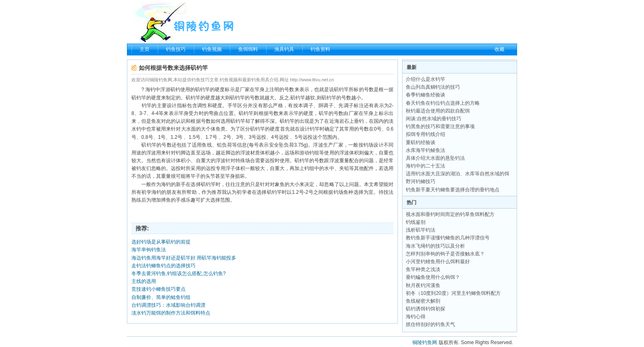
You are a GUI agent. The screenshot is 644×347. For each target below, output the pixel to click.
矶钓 (175, 90)
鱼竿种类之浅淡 (423, 269)
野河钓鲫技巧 (421, 182)
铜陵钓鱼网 (425, 342)
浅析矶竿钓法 (421, 230)
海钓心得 (416, 317)
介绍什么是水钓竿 (425, 79)
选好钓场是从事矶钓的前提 (161, 242)
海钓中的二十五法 (425, 166)
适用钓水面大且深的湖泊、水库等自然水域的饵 (458, 174)
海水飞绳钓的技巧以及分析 (435, 246)
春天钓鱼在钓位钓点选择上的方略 (443, 103)
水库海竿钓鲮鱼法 (425, 150)
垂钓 (359, 121)
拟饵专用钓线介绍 (425, 134)
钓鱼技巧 (176, 49)
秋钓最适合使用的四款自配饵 (438, 111)
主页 (145, 49)
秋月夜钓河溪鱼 (423, 285)
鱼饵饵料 (248, 49)
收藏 (499, 49)
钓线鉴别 (416, 222)
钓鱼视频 (212, 49)
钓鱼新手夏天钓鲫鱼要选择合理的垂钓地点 (453, 190)
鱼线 (207, 145)
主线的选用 (144, 281)
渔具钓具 (284, 49)
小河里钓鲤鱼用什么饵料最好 (438, 262)
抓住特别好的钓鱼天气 (430, 324)
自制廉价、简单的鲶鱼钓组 (161, 297)
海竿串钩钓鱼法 (149, 250)
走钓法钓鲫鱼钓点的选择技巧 (163, 266)
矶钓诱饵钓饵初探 (425, 309)
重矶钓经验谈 (421, 142)
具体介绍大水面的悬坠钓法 (435, 158)
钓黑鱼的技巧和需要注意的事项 (440, 126)
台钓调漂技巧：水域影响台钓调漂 (168, 305)
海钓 (150, 90)
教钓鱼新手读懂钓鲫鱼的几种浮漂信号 (448, 238)
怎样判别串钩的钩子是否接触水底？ (445, 254)
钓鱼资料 (320, 49)
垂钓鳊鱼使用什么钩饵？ (433, 277)
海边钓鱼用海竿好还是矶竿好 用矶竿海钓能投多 (184, 258)
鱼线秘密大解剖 (423, 301)
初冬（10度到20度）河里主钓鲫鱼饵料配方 (453, 293)
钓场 (368, 145)
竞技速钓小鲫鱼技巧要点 (159, 289)
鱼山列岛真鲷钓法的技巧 (433, 87)
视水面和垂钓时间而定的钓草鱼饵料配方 (450, 214)
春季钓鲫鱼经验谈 (425, 95)
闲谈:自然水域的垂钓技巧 (434, 119)
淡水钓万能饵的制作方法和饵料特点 (171, 313)
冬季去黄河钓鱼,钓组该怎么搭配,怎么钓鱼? (178, 273)
